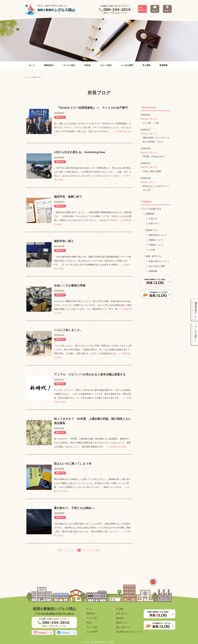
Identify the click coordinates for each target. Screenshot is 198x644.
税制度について (156, 240)
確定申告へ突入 (64, 241)
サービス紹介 (69, 65)
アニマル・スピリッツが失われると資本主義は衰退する (90, 374)
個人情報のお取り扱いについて (129, 632)
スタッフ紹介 (106, 65)
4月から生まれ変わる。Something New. (80, 152)
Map (167, 9)
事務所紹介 (49, 65)
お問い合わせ (121, 613)
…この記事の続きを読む (116, 447)
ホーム (32, 65)
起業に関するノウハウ (159, 261)
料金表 (88, 65)
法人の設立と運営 (157, 266)
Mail (155, 9)
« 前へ (60, 550)
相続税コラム (152, 230)
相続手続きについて (158, 235)
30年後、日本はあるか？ (154, 156)
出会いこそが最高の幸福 (70, 285)
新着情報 (164, 65)
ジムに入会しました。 (68, 330)
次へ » (98, 550)
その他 (152, 250)
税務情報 (153, 271)
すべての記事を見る (152, 209)
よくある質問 (127, 65)
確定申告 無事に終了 (68, 197)
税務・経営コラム (154, 256)
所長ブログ (60, 117)
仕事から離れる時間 (152, 171)
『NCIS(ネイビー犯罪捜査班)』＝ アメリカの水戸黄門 (91, 108)
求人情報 (146, 65)
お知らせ (152, 182)
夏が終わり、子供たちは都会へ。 (75, 508)
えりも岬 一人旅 (151, 123)
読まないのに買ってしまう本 (73, 464)
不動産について (156, 245)
